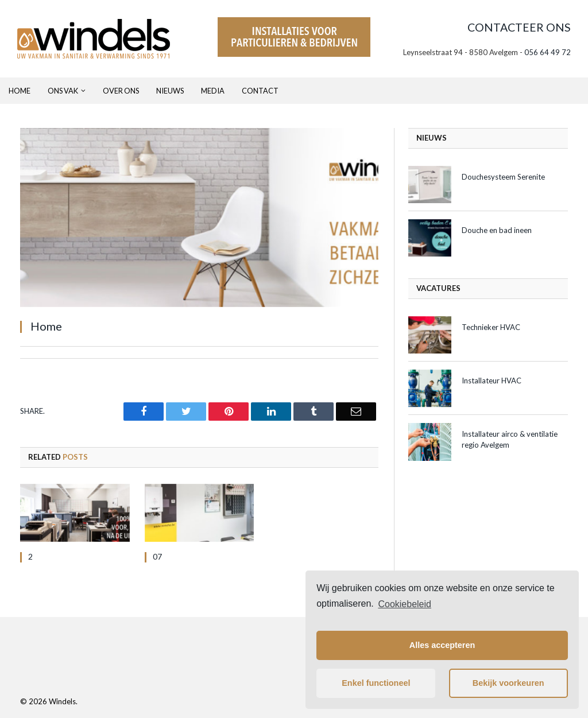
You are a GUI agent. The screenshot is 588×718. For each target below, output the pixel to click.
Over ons (121, 91)
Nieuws (170, 91)
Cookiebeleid (405, 604)
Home (20, 91)
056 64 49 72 (548, 52)
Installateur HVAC (492, 381)
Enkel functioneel (376, 683)
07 (157, 556)
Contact (260, 91)
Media (213, 91)
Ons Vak (63, 91)
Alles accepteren (442, 645)
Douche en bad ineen (497, 230)
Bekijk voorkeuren (508, 683)
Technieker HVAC (491, 327)
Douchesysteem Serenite (503, 177)
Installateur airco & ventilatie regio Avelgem (510, 439)
